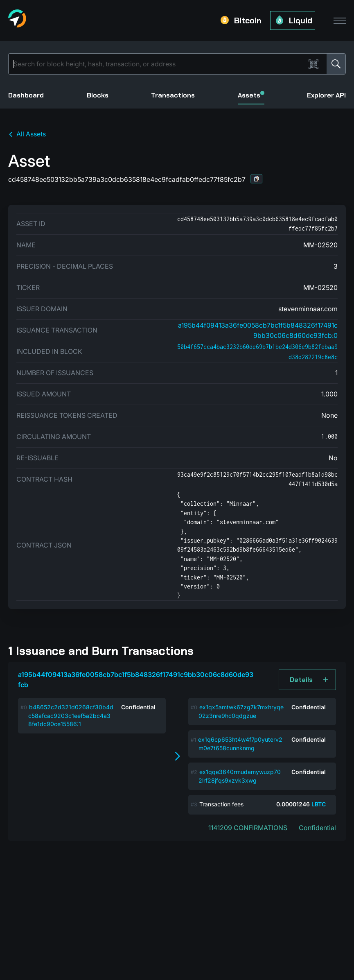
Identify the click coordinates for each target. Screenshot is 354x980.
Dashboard (26, 95)
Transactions (173, 95)
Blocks (98, 95)
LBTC (319, 804)
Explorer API (326, 95)
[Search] (159, 64)
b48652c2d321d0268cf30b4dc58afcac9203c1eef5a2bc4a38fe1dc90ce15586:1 (71, 715)
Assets (251, 95)
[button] (257, 179)
